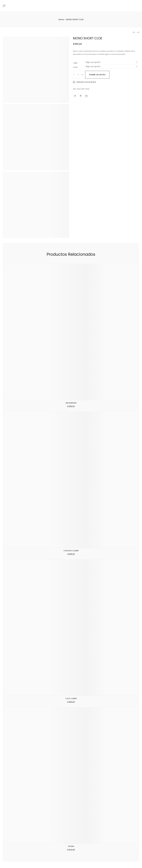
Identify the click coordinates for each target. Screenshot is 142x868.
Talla (75, 63)
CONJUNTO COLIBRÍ (71, 551)
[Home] (61, 19)
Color (75, 67)
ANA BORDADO (71, 403)
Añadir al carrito (97, 75)
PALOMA (71, 846)
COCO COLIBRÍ (71, 699)
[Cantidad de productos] (78, 75)
